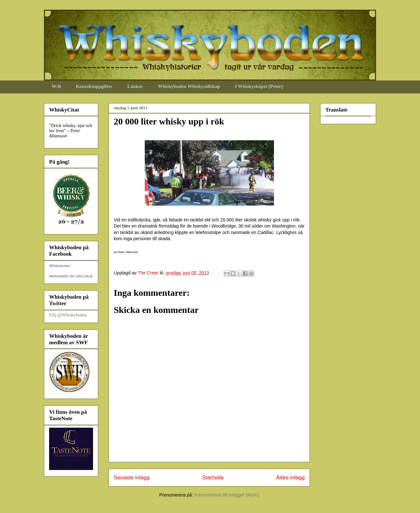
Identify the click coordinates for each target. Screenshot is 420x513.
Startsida (213, 478)
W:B (56, 86)
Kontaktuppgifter (94, 86)
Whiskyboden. (60, 266)
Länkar (135, 86)
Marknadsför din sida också (71, 276)
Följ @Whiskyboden (68, 315)
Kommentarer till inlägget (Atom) (227, 495)
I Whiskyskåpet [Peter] (259, 86)
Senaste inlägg (132, 478)
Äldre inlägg (290, 478)
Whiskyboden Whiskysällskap (189, 86)
